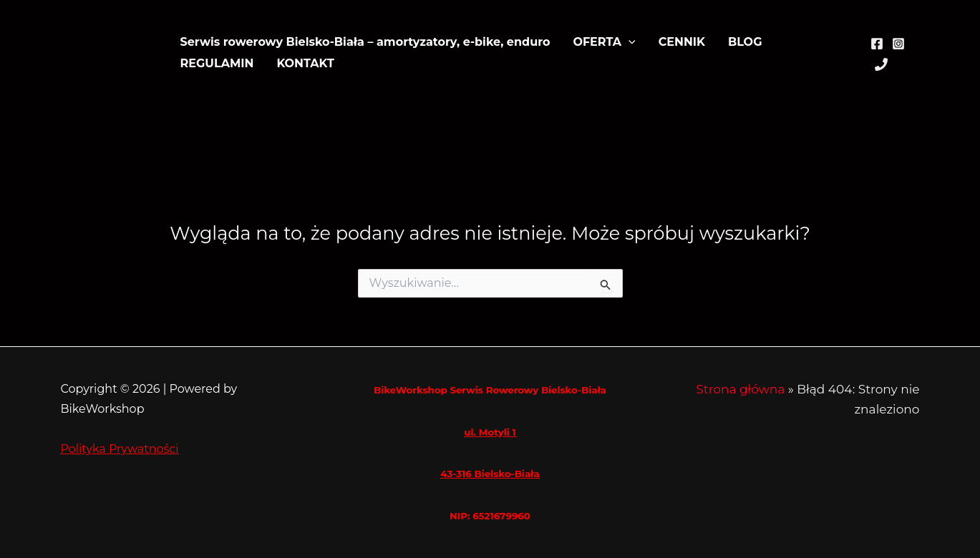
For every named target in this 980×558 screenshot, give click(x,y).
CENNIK (682, 42)
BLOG (745, 42)
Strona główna (740, 389)
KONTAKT (305, 63)
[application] (629, 42)
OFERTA (604, 42)
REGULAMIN (217, 63)
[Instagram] (898, 44)
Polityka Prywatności (120, 449)
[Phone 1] (881, 64)
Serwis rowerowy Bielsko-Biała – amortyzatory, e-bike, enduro (365, 42)
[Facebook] (877, 44)
